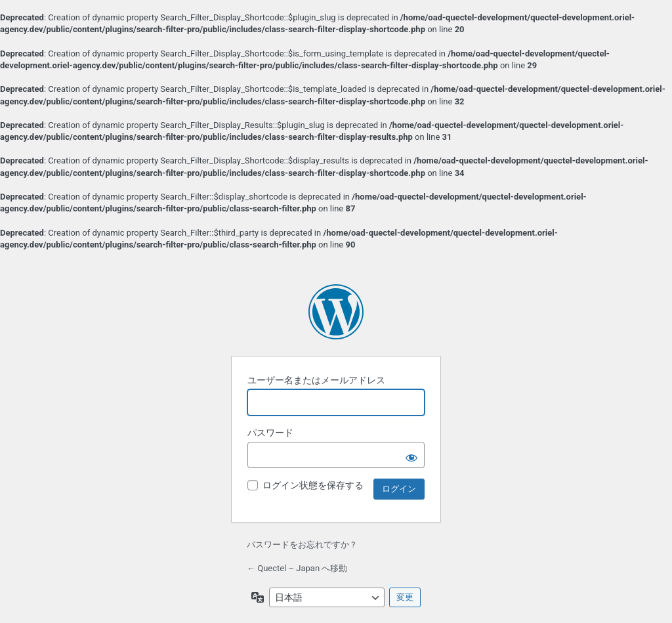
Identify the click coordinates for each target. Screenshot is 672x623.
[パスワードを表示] (411, 455)
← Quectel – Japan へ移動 (297, 568)
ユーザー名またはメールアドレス (316, 380)
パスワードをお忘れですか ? (301, 545)
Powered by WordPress (336, 312)
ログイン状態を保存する (313, 485)
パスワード (270, 433)
